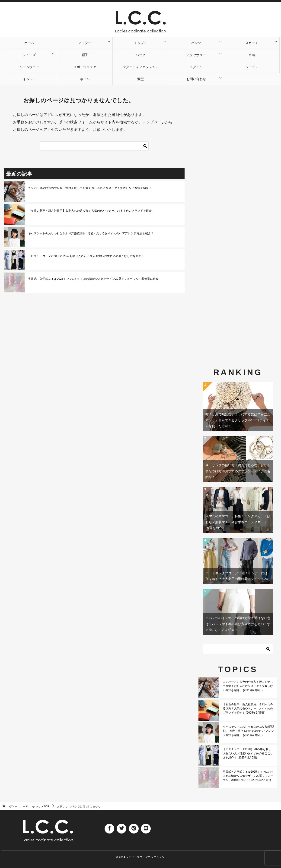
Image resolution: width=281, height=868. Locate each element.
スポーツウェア (85, 67)
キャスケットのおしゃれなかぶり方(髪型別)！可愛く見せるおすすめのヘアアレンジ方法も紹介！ (91, 233)
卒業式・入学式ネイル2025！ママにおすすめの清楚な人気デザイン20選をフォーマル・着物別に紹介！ (95, 279)
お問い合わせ (196, 79)
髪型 (140, 79)
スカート (252, 43)
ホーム (29, 43)
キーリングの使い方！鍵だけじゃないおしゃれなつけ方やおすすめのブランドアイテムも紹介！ (238, 471)
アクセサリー (196, 55)
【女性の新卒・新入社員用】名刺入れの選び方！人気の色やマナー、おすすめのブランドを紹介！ (91, 211)
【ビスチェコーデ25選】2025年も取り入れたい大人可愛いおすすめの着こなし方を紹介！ (86, 256)
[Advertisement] (238, 214)
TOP (28, 806)
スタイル (196, 67)
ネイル (85, 79)
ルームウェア (29, 67)
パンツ (196, 43)
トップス (140, 43)
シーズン (252, 67)
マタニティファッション (140, 67)
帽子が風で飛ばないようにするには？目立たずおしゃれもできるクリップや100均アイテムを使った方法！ (238, 420)
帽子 (85, 55)
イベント (29, 79)
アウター (85, 43)
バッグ (140, 55)
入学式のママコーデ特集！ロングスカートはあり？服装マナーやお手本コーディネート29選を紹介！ (238, 522)
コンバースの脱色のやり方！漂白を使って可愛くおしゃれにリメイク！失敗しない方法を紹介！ (90, 188)
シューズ (29, 55)
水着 (252, 55)
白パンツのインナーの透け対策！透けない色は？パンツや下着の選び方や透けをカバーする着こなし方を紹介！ (238, 624)
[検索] (145, 146)
